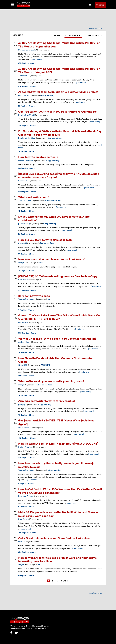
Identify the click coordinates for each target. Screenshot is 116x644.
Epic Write (23, 280)
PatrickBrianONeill (26, 115)
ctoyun (21, 565)
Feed (57, 35)
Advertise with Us (96, 28)
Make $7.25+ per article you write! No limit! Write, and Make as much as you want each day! (58, 514)
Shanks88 (23, 243)
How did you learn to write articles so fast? (45, 240)
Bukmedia (23, 181)
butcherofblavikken (27, 138)
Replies (23, 63)
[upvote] (15, 44)
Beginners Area (54, 138)
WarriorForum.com (27, 299)
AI (49, 299)
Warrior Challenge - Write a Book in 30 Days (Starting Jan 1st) (57, 338)
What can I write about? (34, 197)
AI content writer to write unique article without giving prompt (58, 92)
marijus (21, 385)
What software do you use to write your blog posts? (51, 381)
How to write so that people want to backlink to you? (52, 259)
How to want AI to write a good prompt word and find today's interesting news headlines (57, 559)
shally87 (22, 263)
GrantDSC (23, 365)
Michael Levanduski (27, 50)
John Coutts (24, 427)
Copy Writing (48, 95)
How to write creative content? (38, 157)
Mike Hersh (23, 322)
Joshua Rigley (24, 342)
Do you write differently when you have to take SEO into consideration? (54, 218)
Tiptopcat (23, 76)
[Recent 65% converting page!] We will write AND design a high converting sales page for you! (59, 175)
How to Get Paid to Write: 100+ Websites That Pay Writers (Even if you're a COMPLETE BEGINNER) (60, 491)
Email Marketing (53, 200)
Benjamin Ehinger (26, 496)
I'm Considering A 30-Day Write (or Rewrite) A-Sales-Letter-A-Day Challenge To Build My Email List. (60, 133)
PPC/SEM (45, 365)
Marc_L (22, 541)
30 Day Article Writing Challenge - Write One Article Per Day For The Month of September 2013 (59, 44)
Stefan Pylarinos (25, 447)
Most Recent (73, 35)
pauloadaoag (24, 223)
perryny (22, 404)
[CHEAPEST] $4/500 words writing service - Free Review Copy (58, 276)
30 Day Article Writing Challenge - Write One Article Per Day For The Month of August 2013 (59, 70)
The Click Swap (25, 200)
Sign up (100, 5)
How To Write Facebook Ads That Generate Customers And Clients (56, 360)
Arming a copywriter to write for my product (47, 401)
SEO (41, 263)
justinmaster (24, 95)
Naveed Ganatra (26, 160)
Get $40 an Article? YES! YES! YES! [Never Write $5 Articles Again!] (56, 422)
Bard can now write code (34, 296)
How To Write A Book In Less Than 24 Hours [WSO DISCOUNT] (58, 444)
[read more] (37, 59)
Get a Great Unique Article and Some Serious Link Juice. (54, 538)
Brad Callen (23, 519)
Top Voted (95, 35)
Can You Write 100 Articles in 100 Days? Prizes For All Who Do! (58, 111)
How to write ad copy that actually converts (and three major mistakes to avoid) (57, 465)
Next (64, 581)
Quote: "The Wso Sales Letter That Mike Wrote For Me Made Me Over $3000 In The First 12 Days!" (59, 317)
